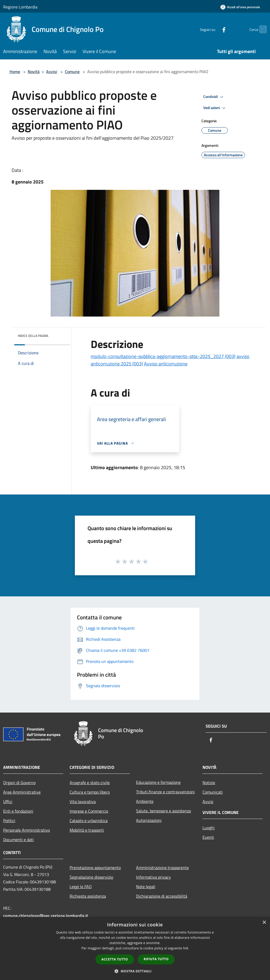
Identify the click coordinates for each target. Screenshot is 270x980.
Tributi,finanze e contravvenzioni (165, 792)
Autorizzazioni (149, 820)
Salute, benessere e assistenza (163, 811)
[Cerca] (261, 29)
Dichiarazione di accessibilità (162, 896)
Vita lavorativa (83, 802)
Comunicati (213, 792)
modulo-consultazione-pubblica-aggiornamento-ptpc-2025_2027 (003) (163, 356)
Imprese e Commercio (89, 811)
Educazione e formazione (158, 782)
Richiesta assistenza (88, 896)
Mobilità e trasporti (87, 830)
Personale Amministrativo (26, 830)
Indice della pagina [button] (33, 336)
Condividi (214, 97)
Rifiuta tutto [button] (156, 959)
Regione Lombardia (20, 7)
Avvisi (52, 72)
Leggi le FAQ (81, 887)
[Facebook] (214, 29)
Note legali (146, 887)
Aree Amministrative (22, 792)
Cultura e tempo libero (90, 792)
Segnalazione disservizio (91, 877)
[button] (135, 971)
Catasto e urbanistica (89, 821)
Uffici (8, 802)
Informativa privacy (153, 877)
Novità (34, 72)
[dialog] (135, 948)
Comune (72, 72)
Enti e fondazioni (18, 811)
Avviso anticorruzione (166, 364)
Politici (9, 821)
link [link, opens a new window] (186, 948)
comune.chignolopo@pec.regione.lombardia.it (46, 916)
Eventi (208, 837)
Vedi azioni (215, 108)
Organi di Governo (19, 783)
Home (15, 72)
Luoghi (209, 828)
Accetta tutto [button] (115, 959)
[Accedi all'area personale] (240, 7)
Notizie (209, 783)
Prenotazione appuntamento (95, 868)
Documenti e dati (18, 840)
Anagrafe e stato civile (90, 783)
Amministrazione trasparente (162, 868)
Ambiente (145, 801)
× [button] (264, 923)
